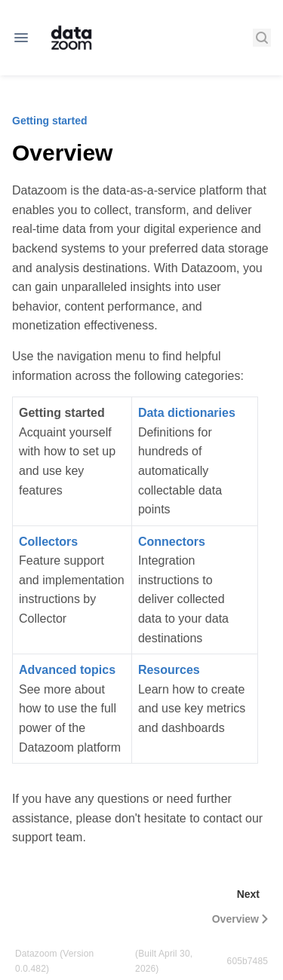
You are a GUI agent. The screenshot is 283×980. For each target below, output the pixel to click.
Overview (241, 919)
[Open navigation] (21, 38)
